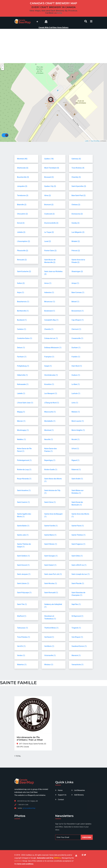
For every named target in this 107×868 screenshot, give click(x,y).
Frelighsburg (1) (23, 366)
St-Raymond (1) (77, 616)
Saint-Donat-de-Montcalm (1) (77, 503)
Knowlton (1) (49, 384)
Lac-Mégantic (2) (78, 232)
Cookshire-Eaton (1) (25, 338)
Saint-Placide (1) (78, 583)
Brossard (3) (49, 177)
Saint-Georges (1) (51, 556)
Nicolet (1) (76, 439)
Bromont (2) (49, 205)
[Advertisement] (54, 46)
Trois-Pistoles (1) (24, 637)
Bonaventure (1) (78, 311)
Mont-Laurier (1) (78, 421)
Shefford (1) (22, 616)
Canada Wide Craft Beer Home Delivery (53, 27)
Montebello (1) (50, 421)
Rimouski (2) (22, 260)
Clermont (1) (76, 329)
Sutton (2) (21, 283)
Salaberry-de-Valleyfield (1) (53, 606)
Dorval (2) (21, 223)
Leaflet (87, 141)
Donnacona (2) (77, 214)
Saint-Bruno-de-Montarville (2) (50, 261)
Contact (61, 800)
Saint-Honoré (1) (23, 565)
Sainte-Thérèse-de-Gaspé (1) (24, 545)
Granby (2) (76, 223)
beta (60, 13)
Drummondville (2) (51, 223)
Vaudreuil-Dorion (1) (79, 646)
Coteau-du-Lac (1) (51, 338)
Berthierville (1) (23, 311)
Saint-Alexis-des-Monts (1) (53, 480)
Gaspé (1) (48, 366)
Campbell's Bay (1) (51, 320)
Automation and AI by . (49, 858)
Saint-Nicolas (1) (51, 583)
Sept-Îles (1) (76, 604)
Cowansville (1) (77, 338)
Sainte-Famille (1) (51, 526)
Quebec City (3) (50, 186)
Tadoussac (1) (23, 628)
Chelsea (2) (76, 205)
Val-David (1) (49, 637)
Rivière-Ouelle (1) (51, 470)
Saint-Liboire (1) (23, 583)
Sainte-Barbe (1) (23, 526)
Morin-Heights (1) (78, 430)
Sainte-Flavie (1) (78, 526)
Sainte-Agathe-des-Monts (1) (24, 515)
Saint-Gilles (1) (77, 556)
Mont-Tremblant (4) (52, 168)
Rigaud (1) (76, 460)
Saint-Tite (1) (22, 604)
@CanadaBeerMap (29, 808)
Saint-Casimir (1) (23, 502)
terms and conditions (25, 864)
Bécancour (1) (50, 302)
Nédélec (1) (22, 439)
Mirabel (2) (76, 241)
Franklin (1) (76, 357)
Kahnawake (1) (23, 384)
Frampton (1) (49, 357)
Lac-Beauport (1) (51, 393)
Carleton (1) (22, 329)
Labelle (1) (21, 393)
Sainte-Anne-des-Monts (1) (80, 515)
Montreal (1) (49, 430)
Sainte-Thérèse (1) (79, 535)
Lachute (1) (76, 393)
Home (60, 790)
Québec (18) (49, 159)
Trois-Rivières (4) (78, 168)
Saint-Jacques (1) (24, 574)
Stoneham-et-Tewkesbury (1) (50, 617)
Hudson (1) (76, 375)
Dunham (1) (76, 348)
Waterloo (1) (22, 665)
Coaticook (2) (49, 214)
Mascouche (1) (50, 412)
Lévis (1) (75, 403)
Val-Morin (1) (49, 646)
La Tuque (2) (49, 232)
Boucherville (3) (23, 177)
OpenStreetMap (95, 141)
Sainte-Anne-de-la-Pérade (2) (78, 261)
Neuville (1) (49, 439)
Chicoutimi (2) (22, 214)
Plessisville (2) (23, 251)
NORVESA (18, 861)
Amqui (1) (75, 283)
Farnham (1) (22, 357)
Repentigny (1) (50, 460)
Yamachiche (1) (77, 665)
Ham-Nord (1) (77, 366)
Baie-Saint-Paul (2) (79, 195)
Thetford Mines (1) (51, 628)
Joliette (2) (21, 232)
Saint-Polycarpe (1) (24, 593)
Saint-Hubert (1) (50, 565)
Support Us (62, 795)
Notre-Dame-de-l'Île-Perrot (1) (25, 450)
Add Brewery (79, 795)
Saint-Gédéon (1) (23, 556)
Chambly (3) (76, 177)
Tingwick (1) (76, 628)
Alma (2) (48, 195)
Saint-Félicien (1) (51, 544)
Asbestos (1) (49, 292)
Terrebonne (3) (23, 195)
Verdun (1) (21, 655)
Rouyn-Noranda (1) (24, 479)
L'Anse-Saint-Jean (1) (25, 403)
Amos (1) (48, 283)
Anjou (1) (21, 292)
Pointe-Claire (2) (50, 251)
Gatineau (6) (76, 159)
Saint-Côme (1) (50, 502)
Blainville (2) (22, 205)
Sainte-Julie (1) (23, 535)
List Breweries (80, 790)
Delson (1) (21, 348)
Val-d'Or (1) (21, 646)
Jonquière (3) (22, 186)
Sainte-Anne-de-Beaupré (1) (53, 515)
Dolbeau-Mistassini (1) (53, 348)
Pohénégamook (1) (24, 460)
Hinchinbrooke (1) (51, 375)
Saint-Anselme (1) (24, 490)
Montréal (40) (22, 159)
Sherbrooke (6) (23, 168)
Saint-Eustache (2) (24, 271)
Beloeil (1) (75, 302)
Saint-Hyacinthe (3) (79, 186)
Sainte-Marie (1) (50, 535)
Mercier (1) (21, 421)
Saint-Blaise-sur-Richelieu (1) (78, 492)
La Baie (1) (76, 384)
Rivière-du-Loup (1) (24, 470)
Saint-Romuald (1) (51, 593)
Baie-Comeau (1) (78, 292)
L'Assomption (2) (24, 241)
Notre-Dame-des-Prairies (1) (51, 450)
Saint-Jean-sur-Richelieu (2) (53, 273)
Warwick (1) (76, 655)
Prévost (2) (76, 251)
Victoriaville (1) (50, 655)
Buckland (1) (22, 320)
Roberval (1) (76, 470)
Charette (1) (49, 329)
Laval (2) (48, 241)
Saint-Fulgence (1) (78, 544)
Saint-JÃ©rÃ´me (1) (79, 565)
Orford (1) (75, 449)
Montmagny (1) (23, 430)
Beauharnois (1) (23, 302)
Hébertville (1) (22, 375)
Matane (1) (76, 412)
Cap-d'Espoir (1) (78, 320)
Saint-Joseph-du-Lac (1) (81, 574)
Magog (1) (21, 412)
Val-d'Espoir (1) (77, 637)
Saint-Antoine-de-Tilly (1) (52, 492)
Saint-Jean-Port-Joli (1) (53, 574)
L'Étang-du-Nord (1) (52, 403)
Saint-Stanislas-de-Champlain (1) (79, 594)
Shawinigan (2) (77, 271)
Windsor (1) (49, 665)
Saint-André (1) (77, 479)
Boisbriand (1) (50, 311)
